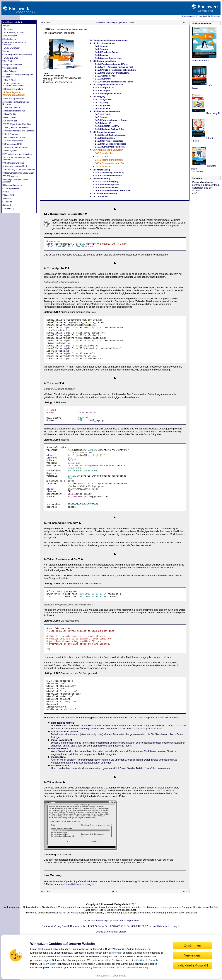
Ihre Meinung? (9, 208)
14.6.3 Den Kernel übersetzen (109, 141)
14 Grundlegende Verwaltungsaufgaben (14, 94)
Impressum (102, 976)
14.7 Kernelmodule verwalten (108, 150)
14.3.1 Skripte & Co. (105, 88)
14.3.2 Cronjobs (103, 91)
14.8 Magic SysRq (101, 170)
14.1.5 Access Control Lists (108, 58)
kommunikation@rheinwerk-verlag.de (75, 924)
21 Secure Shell (10, 121)
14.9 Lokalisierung (101, 179)
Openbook (122, 23)
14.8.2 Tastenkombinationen (109, 176)
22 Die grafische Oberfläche (15, 127)
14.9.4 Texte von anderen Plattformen (113, 190)
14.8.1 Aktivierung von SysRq (109, 173)
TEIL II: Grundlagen (11, 48)
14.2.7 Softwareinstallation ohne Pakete (114, 82)
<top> (115, 931)
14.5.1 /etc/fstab (103, 114)
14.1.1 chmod (102, 46)
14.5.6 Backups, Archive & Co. (110, 129)
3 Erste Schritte (9, 39)
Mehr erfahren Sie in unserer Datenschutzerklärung (121, 968)
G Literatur (7, 202)
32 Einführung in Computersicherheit (19, 170)
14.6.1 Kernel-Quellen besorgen (110, 135)
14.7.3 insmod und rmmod (109, 160)
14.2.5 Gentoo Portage (106, 76)
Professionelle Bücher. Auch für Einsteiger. (201, 16)
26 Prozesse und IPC (12, 144)
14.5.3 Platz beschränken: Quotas (111, 120)
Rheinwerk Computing (105, 23)
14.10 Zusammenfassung (105, 193)
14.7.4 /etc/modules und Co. (110, 163)
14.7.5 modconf (103, 167)
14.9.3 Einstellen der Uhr (107, 187)
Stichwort (7, 205)
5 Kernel (6, 51)
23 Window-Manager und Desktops (18, 131)
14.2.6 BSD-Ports (103, 79)
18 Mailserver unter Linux (14, 111)
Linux (131, 23)
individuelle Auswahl (147, 960)
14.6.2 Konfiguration (105, 138)
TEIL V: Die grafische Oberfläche (17, 124)
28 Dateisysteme (10, 151)
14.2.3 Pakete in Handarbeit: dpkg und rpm (116, 70)
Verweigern (50, 964)
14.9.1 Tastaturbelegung (107, 182)
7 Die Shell (7, 61)
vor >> (186, 23)
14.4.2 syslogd (102, 102)
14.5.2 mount (101, 117)
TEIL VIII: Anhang (10, 176)
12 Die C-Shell (9, 80)
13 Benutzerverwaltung (13, 89)
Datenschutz (119, 976)
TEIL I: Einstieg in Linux (13, 32)
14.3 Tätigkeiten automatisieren (108, 85)
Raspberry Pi (213, 113)
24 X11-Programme (11, 134)
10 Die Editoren (9, 71)
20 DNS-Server (9, 117)
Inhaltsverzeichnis (13, 22)
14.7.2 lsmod (102, 157)
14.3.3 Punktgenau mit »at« (108, 94)
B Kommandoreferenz (12, 185)
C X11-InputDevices (11, 188)
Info (195, 193)
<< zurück (45, 23)
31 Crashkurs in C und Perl (15, 166)
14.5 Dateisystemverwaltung (106, 111)
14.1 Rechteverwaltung (104, 43)
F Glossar (7, 198)
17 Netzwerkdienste (11, 107)
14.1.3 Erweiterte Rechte (107, 52)
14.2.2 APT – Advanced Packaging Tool (114, 67)
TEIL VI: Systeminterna (13, 141)
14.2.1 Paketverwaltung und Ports (111, 64)
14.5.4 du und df (103, 123)
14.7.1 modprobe (104, 153)
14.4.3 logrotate (103, 105)
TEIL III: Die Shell (10, 58)
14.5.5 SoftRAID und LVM (107, 126)
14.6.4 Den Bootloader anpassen (111, 144)
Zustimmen (115, 953)
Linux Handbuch (200, 61)
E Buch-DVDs (9, 195)
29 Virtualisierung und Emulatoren (18, 154)
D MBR (6, 192)
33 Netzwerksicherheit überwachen (18, 173)
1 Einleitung (8, 29)
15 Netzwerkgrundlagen (13, 99)
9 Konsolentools (10, 68)
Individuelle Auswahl (193, 965)
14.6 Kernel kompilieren (104, 132)
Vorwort (6, 26)
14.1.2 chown (101, 49)
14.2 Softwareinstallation (104, 61)
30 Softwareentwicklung (13, 163)
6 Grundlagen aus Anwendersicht (17, 55)
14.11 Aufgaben (100, 196)
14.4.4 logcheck (103, 108)
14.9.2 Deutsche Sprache (107, 185)
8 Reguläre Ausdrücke (12, 65)
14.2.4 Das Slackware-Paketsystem (112, 73)
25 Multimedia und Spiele (14, 137)
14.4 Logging (99, 97)
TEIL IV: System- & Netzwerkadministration (13, 84)
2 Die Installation (10, 36)
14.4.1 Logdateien (104, 99)
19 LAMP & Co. (9, 114)
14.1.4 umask (101, 55)
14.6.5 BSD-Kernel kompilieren (110, 147)
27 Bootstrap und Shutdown (15, 147)
